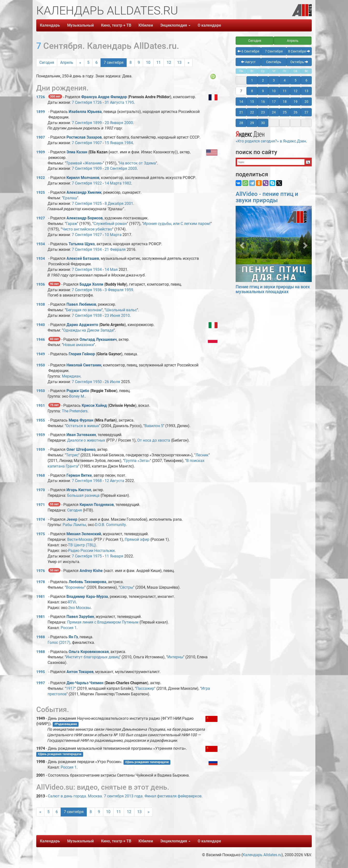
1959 (129, 290)
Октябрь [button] (299, 62)
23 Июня (112, 315)
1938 (41, 304)
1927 (41, 218)
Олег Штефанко (81, 449)
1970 (41, 490)
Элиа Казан (77, 152)
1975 (41, 534)
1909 (41, 152)
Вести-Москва (80, 539)
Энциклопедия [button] (175, 25)
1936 (41, 284)
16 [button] (263, 102)
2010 (125, 315)
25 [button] (285, 112)
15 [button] (252, 102)
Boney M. (77, 396)
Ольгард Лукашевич (98, 339)
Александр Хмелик (84, 192)
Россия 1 (69, 628)
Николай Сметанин (84, 365)
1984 (129, 143)
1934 (41, 244)
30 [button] (263, 123)
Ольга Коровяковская (89, 652)
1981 (41, 597)
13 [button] (306, 91)
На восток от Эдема (138, 163)
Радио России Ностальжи (91, 551)
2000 (129, 123)
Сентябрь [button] (274, 62)
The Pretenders (75, 411)
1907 (41, 137)
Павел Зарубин (80, 617)
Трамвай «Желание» (84, 163)
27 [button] (306, 112)
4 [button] (285, 80)
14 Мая (111, 270)
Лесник (202, 455)
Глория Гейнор (82, 354)
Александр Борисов (85, 218)
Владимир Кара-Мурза (87, 597)
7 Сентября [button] (274, 51)
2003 (132, 168)
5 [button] (296, 80)
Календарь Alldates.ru (262, 855)
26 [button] (296, 112)
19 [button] (296, 102)
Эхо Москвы (79, 608)
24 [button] (274, 112)
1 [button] (252, 80)
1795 (130, 102)
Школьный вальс (121, 310)
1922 (41, 178)
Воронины (75, 587)
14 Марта (113, 183)
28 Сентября (116, 168)
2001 (129, 204)
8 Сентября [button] (299, 51)
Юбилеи (146, 25)
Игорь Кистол (79, 490)
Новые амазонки (78, 345)
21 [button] (241, 112)
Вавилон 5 (154, 426)
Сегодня (47, 63)
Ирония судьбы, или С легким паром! (177, 224)
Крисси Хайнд (94, 405)
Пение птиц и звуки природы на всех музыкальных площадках (273, 289)
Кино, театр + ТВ (116, 25)
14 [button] (241, 102)
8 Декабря (114, 204)
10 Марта (113, 235)
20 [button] (306, 102)
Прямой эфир (137, 539)
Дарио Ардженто (82, 325)
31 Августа (114, 102)
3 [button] (274, 80)
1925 (41, 193)
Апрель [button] (293, 41)
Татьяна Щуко (82, 244)
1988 (41, 637)
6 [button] (306, 80)
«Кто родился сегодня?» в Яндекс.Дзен (271, 136)
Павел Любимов (81, 304)
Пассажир (145, 688)
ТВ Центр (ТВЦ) (82, 545)
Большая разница (83, 495)
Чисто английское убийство (87, 229)
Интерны (175, 657)
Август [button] (248, 62)
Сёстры (127, 587)
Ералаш (70, 198)
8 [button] (252, 91)
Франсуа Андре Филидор (104, 97)
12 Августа (114, 481)
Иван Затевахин (81, 435)
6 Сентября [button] (248, 51)
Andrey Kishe (91, 571)
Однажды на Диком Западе (88, 330)
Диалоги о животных (86, 440)
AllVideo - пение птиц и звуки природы (267, 197)
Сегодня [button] (255, 41)
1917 (70, 688)
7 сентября (114, 63)
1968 (41, 475)
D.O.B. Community (110, 525)
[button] (241, 244)
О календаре (209, 25)
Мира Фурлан (81, 420)
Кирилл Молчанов (83, 178)
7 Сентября (82, 102)
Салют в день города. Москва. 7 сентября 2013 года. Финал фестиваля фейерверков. (125, 796)
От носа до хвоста (154, 440)
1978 (41, 582)
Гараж (72, 224)
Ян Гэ (73, 637)
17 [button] (274, 102)
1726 (41, 97)
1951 (41, 406)
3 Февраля (114, 290)
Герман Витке (79, 475)
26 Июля (112, 382)
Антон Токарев (80, 672)
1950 (41, 365)
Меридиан (71, 376)
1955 (41, 420)
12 (169, 63)
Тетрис (72, 455)
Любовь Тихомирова (87, 582)
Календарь (50, 25)
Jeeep (72, 519)
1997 (41, 683)
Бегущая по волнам (84, 310)
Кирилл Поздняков (97, 505)
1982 (127, 183)
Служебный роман (110, 224)
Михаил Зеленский (84, 534)
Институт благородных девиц (93, 657)
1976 (41, 571)
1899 (41, 112)
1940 (41, 325)
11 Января (114, 556)
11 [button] (285, 91)
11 (159, 63)
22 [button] (252, 112)
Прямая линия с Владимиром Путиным (103, 622)
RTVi (72, 602)
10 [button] (274, 91)
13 (179, 63)
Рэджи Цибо (78, 391)
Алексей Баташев (83, 258)
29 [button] (252, 123)
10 (148, 63)
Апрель (67, 63)
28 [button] (241, 123)
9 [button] (263, 91)
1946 (41, 340)
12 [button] (296, 91)
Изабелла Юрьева (85, 112)
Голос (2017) (59, 642)
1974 (41, 519)
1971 (41, 505)
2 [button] (263, 80)
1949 (41, 354)
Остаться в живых (83, 426)
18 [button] (285, 102)
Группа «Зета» (137, 461)
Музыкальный (80, 25)
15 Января (114, 143)
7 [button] (241, 91)
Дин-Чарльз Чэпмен (85, 683)
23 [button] (263, 112)
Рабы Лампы (74, 525)
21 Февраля (115, 249)
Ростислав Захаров (84, 137)
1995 (41, 672)
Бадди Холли (91, 284)
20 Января (114, 123)
